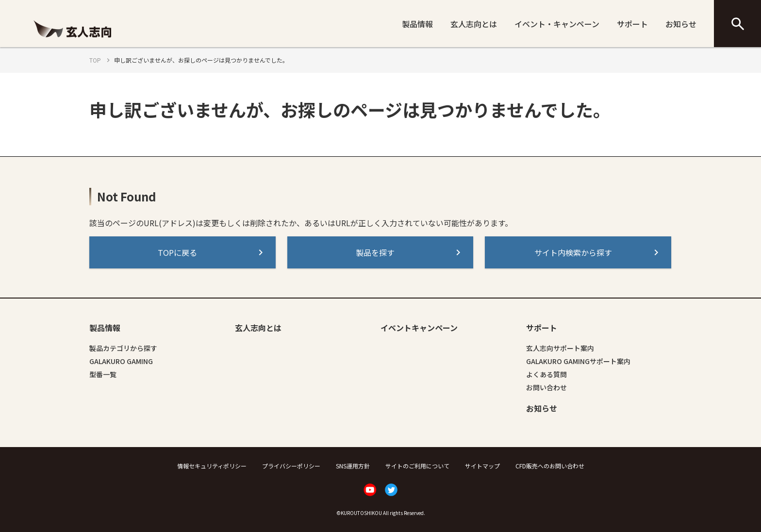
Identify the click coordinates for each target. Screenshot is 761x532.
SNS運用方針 (353, 466)
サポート (632, 24)
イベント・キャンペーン (557, 24)
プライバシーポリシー (291, 466)
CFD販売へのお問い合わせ (550, 466)
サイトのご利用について (417, 466)
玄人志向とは (474, 24)
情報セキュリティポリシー (212, 466)
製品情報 (417, 24)
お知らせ (681, 24)
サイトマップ (482, 466)
